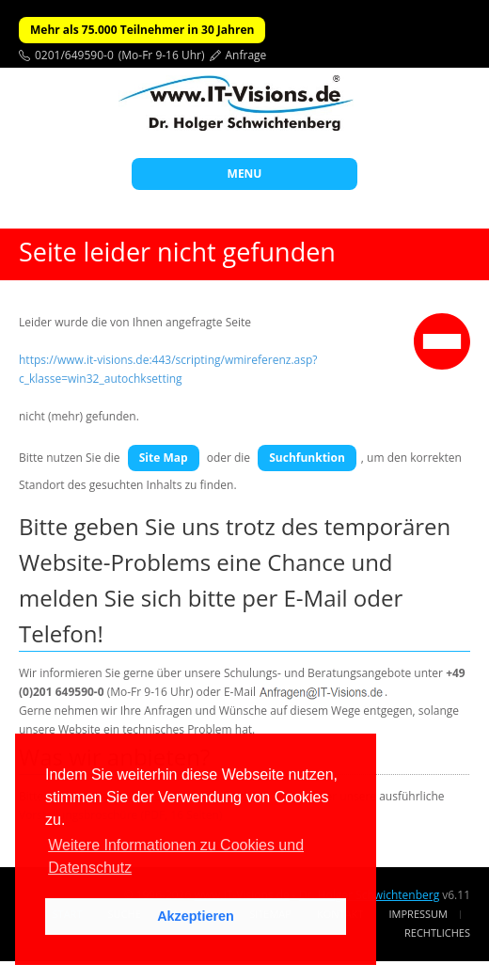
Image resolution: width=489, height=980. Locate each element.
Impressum (418, 914)
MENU (245, 174)
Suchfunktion (307, 458)
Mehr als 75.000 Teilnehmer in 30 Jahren (142, 30)
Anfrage (246, 55)
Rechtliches (437, 933)
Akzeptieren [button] (196, 916)
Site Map (164, 458)
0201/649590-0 (74, 55)
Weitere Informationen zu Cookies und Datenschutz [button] (176, 856)
